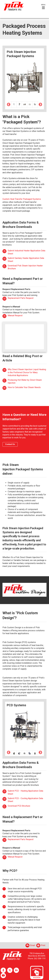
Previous (9, 105)
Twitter (10, 970)
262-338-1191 (40, 959)
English (6, 16)
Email (30, 945)
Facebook (3, 970)
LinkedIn (16, 970)
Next (40, 105)
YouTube (3, 976)
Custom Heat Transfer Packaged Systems (22, 199)
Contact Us (10, 444)
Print (41, 945)
